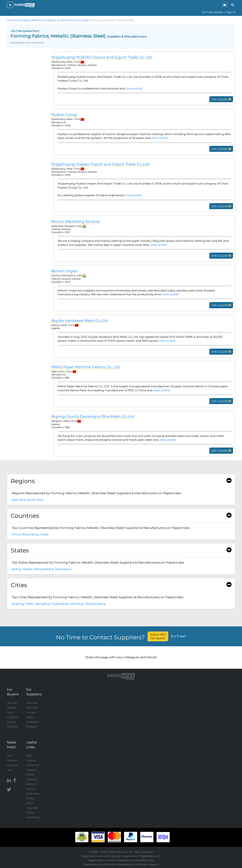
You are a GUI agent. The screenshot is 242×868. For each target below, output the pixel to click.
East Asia (19, 500)
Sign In (231, 12)
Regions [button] (121, 481)
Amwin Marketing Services (76, 222)
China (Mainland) (25, 534)
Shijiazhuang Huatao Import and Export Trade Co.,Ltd (100, 164)
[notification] (225, 5)
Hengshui (42, 604)
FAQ (9, 756)
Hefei (29, 604)
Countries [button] (121, 516)
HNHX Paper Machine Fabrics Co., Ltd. (86, 367)
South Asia (35, 500)
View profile (134, 88)
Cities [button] (121, 585)
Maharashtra (43, 569)
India (44, 534)
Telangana (63, 569)
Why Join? (32, 708)
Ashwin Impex (64, 271)
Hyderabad (60, 604)
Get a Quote (221, 99)
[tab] (121, 481)
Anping (18, 604)
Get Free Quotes (212, 12)
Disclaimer (33, 794)
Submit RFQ (158, 636)
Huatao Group (64, 115)
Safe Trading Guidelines (33, 760)
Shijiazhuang (95, 604)
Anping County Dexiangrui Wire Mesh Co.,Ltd (93, 417)
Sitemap (12, 760)
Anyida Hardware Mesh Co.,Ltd (79, 321)
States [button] (121, 550)
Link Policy (33, 817)
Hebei (27, 569)
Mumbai (77, 604)
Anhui (16, 569)
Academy (32, 779)
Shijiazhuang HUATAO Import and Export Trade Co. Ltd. (102, 57)
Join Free (32, 703)
